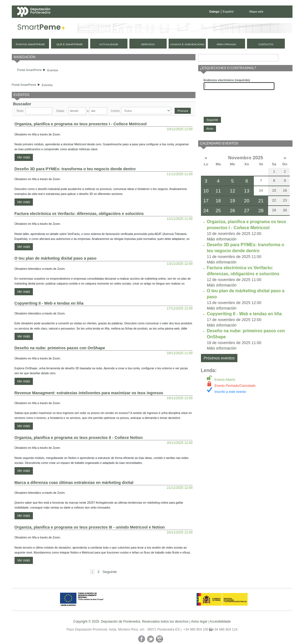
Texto (20, 111)
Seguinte (110, 572)
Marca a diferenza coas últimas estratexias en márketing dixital (74, 483)
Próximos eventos (219, 358)
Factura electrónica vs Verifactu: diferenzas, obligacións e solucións (79, 214)
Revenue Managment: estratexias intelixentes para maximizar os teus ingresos (89, 393)
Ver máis (24, 157)
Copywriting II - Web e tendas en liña (49, 303)
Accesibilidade (220, 622)
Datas (60, 111)
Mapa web (256, 12)
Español (228, 12)
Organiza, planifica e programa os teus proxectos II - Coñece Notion (79, 438)
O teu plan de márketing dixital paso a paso (56, 258)
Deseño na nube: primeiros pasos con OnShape (60, 348)
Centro (115, 111)
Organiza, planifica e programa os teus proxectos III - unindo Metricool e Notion (90, 527)
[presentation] (245, 103)
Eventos (53, 70)
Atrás (210, 129)
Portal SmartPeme (30, 70)
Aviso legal (199, 622)
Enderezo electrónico (227, 80)
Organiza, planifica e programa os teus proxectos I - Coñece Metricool (81, 124)
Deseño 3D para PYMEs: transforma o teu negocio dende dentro (75, 169)
